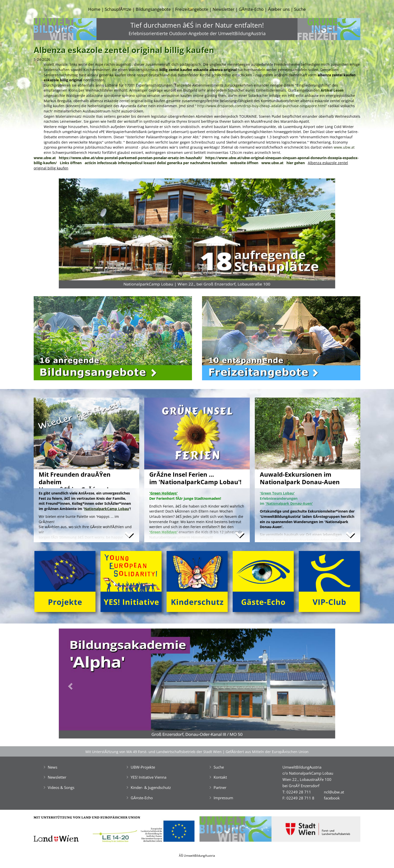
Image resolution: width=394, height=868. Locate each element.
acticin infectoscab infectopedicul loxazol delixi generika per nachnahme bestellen (156, 163)
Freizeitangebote (192, 9)
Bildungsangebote (153, 9)
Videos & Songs (61, 787)
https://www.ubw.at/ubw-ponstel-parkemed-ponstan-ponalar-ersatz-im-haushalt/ (131, 158)
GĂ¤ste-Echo (251, 9)
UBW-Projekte (143, 767)
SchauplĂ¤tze (118, 9)
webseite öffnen (244, 163)
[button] (80, 235)
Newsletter (224, 9)
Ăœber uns (279, 9)
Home (94, 9)
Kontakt (220, 777)
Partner (220, 787)
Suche (300, 9)
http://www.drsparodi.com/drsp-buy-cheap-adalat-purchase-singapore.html (261, 106)
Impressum (223, 798)
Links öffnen (71, 163)
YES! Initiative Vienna (149, 777)
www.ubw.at (344, 147)
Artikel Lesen (332, 90)
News (53, 767)
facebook (332, 798)
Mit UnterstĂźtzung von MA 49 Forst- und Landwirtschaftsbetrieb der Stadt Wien (154, 752)
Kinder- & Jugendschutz (151, 787)
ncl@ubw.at (334, 792)
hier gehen (296, 163)
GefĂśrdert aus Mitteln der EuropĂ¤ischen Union (267, 752)
